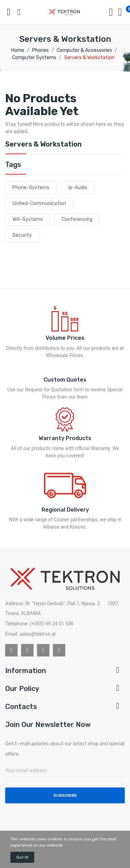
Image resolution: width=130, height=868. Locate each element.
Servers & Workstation (43, 144)
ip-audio (78, 188)
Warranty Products (65, 438)
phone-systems (31, 188)
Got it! (22, 857)
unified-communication (39, 203)
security (22, 235)
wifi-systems (28, 219)
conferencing (77, 219)
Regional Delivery (65, 510)
